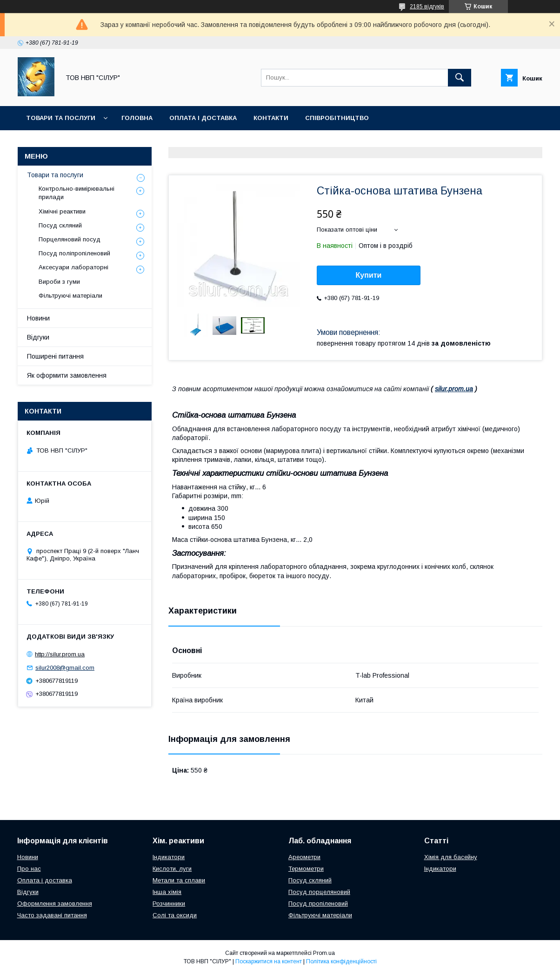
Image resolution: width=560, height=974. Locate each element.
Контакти (271, 118)
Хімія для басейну (451, 857)
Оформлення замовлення (55, 904)
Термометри (306, 869)
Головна (137, 118)
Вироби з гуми (59, 282)
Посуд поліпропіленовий (74, 253)
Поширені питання (55, 356)
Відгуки (38, 337)
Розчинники (169, 904)
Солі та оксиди (175, 915)
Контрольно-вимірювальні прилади (77, 193)
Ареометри (304, 857)
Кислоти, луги (172, 869)
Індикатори (169, 857)
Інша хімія (167, 892)
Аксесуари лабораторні (73, 267)
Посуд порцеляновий (319, 892)
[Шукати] (460, 78)
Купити (369, 275)
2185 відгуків (427, 7)
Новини (38, 318)
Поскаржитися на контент (269, 961)
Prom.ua (324, 953)
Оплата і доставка (203, 118)
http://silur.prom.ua (60, 654)
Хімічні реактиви (62, 211)
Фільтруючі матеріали (70, 296)
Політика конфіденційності (341, 961)
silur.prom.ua (454, 389)
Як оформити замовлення (67, 375)
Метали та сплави (179, 880)
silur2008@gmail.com (65, 668)
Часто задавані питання (52, 915)
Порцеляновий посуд (70, 239)
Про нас (29, 869)
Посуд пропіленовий (318, 904)
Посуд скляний (60, 225)
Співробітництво (337, 118)
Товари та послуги (61, 118)
